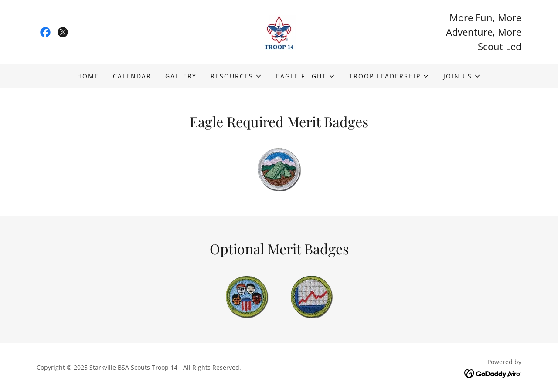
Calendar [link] (132, 76)
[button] (236, 76)
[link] (45, 32)
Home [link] (88, 76)
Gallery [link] (181, 76)
